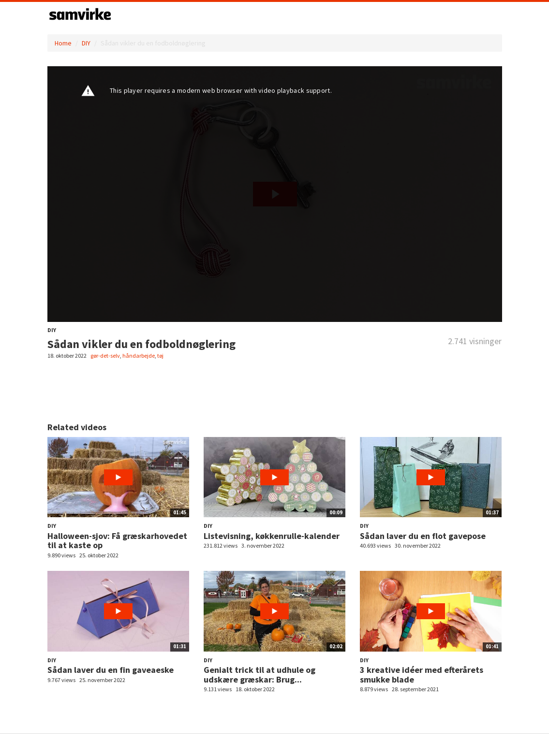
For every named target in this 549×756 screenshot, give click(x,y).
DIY (86, 43)
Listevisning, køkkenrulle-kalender (272, 536)
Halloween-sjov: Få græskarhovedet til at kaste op (117, 541)
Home (63, 43)
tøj (160, 356)
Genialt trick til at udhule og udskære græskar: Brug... (260, 675)
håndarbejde (139, 356)
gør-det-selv (105, 356)
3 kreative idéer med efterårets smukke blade (422, 675)
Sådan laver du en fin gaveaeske (111, 670)
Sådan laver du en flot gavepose (423, 536)
